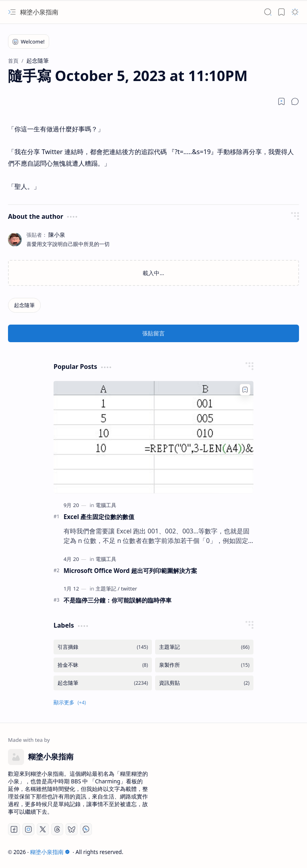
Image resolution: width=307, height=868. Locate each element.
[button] (12, 12)
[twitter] (129, 589)
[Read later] (281, 101)
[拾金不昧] (103, 665)
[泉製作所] (204, 665)
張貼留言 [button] (153, 333)
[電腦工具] (106, 505)
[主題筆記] (108, 589)
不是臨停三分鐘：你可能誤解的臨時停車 (118, 600)
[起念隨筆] (24, 305)
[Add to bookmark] (245, 390)
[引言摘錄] (103, 647)
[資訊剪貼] (204, 683)
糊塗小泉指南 (39, 12)
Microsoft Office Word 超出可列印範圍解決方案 (130, 571)
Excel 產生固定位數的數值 (99, 517)
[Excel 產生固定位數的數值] (153, 437)
